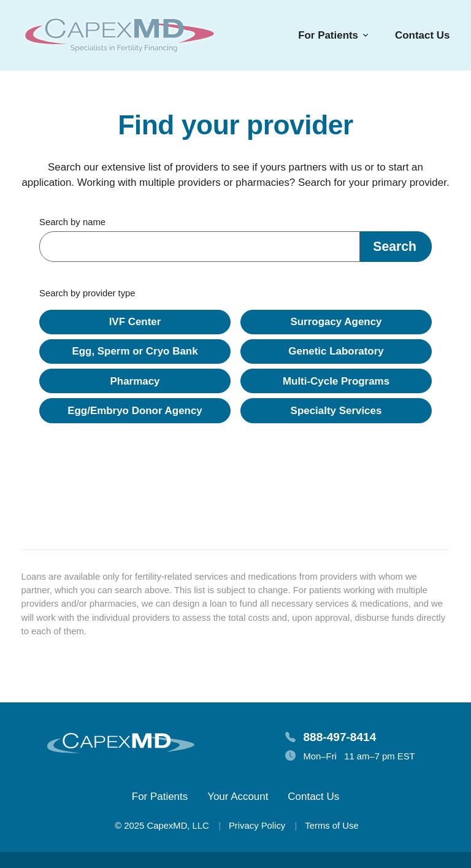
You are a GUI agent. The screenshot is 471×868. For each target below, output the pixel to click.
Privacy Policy (257, 826)
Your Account (238, 797)
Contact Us (422, 35)
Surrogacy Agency (336, 322)
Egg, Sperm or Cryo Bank (135, 351)
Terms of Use (331, 826)
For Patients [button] (328, 35)
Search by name (72, 222)
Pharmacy (135, 381)
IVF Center (135, 322)
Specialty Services (336, 411)
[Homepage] (120, 35)
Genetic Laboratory (336, 351)
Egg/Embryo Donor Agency (135, 411)
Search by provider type (87, 293)
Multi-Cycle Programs (336, 381)
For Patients (160, 797)
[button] (396, 247)
